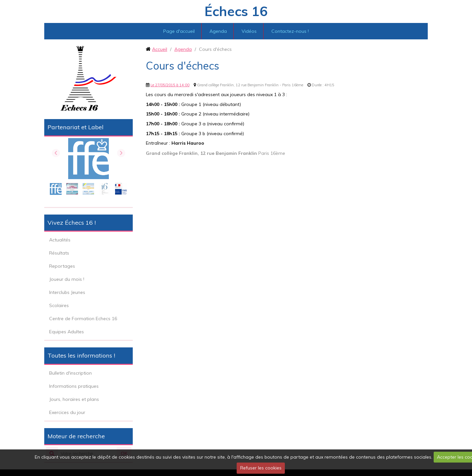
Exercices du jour (67, 412)
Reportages (62, 266)
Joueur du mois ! (67, 279)
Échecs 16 (236, 11)
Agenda (218, 31)
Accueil (160, 49)
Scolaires (59, 305)
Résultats (59, 253)
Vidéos (249, 31)
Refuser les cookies (261, 468)
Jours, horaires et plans (74, 399)
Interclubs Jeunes (67, 292)
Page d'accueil (179, 31)
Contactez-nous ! (290, 31)
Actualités (60, 240)
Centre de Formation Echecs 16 (83, 319)
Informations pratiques (74, 386)
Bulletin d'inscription (70, 373)
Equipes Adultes (67, 332)
